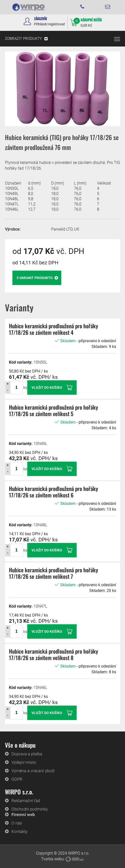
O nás (17, 823)
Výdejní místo (24, 762)
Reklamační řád (26, 801)
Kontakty (19, 831)
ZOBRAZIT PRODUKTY (23, 39)
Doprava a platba (27, 754)
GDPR (17, 779)
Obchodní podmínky (30, 809)
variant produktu (37, 278)
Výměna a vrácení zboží (33, 771)
